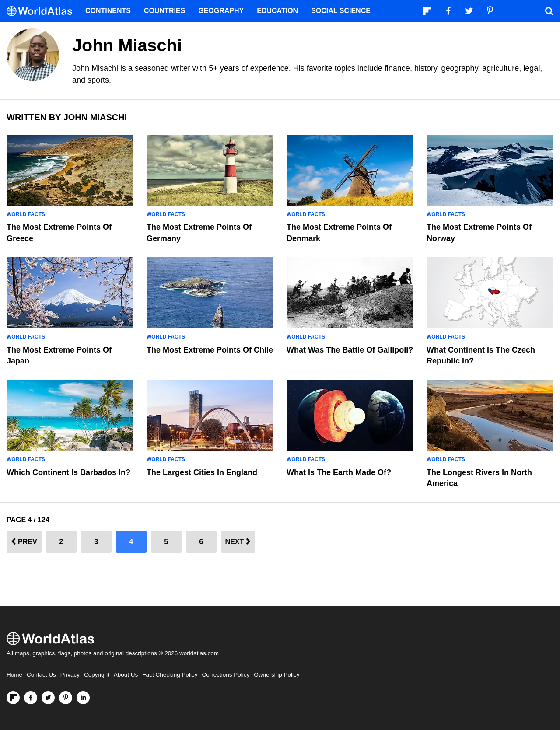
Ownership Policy (276, 675)
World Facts (26, 214)
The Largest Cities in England (202, 472)
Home (14, 675)
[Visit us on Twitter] (48, 698)
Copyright (97, 675)
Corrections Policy (226, 675)
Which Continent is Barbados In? (68, 472)
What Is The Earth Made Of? (339, 472)
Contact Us (41, 675)
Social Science (341, 11)
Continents (108, 11)
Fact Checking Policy (170, 675)
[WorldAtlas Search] (549, 11)
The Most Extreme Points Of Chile (210, 350)
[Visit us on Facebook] (31, 698)
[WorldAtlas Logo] (43, 11)
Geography (221, 11)
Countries (164, 11)
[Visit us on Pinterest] (66, 698)
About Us (126, 675)
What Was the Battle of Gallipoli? (350, 350)
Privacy (70, 675)
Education (277, 11)
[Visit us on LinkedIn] (83, 698)
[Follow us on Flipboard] (13, 698)
